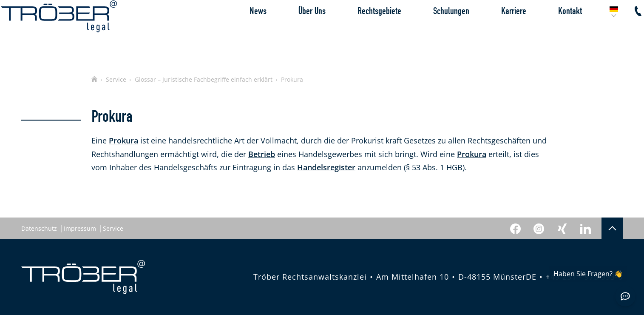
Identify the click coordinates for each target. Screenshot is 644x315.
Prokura (123, 140)
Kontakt (550, 32)
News (238, 32)
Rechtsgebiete (359, 32)
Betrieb (262, 154)
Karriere (493, 32)
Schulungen (431, 32)
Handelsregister (326, 167)
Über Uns (292, 32)
